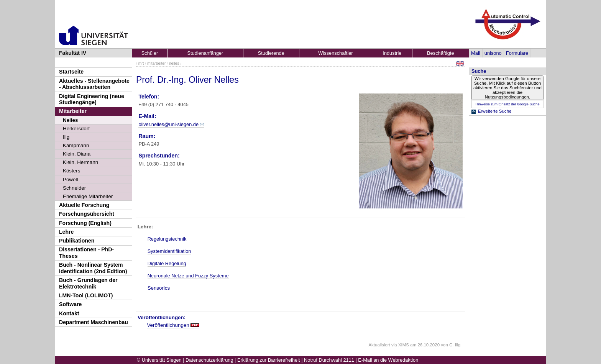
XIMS (404, 345)
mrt (141, 63)
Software (70, 304)
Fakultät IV (73, 53)
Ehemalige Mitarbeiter (88, 196)
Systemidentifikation (169, 251)
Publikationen (77, 241)
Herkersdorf (76, 129)
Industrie (392, 53)
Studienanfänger (205, 53)
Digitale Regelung (167, 263)
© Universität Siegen (159, 360)
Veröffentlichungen (168, 325)
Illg (66, 137)
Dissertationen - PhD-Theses (86, 253)
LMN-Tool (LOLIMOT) (86, 295)
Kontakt (69, 313)
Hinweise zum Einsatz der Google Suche (507, 104)
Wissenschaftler (335, 53)
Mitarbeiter (73, 111)
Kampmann (76, 145)
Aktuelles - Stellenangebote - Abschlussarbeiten (94, 84)
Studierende (271, 53)
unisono (493, 53)
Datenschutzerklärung (209, 360)
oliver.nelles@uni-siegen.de (168, 124)
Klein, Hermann (80, 162)
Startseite (71, 72)
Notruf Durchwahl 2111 (329, 360)
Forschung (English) (85, 223)
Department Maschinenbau (94, 322)
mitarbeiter (156, 63)
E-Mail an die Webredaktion (388, 360)
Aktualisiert (379, 345)
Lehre (66, 232)
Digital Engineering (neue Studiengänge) (92, 99)
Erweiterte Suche (495, 111)
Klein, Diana (77, 154)
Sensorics (159, 288)
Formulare (517, 53)
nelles (174, 63)
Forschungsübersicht (87, 214)
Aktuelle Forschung (84, 205)
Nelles (70, 120)
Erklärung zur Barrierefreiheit (269, 360)
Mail (475, 53)
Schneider (74, 188)
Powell (70, 180)
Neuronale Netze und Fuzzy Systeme (188, 276)
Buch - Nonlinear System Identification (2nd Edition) (93, 268)
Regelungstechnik (167, 239)
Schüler (150, 53)
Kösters (71, 171)
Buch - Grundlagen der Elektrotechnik (88, 283)
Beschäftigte (440, 53)
